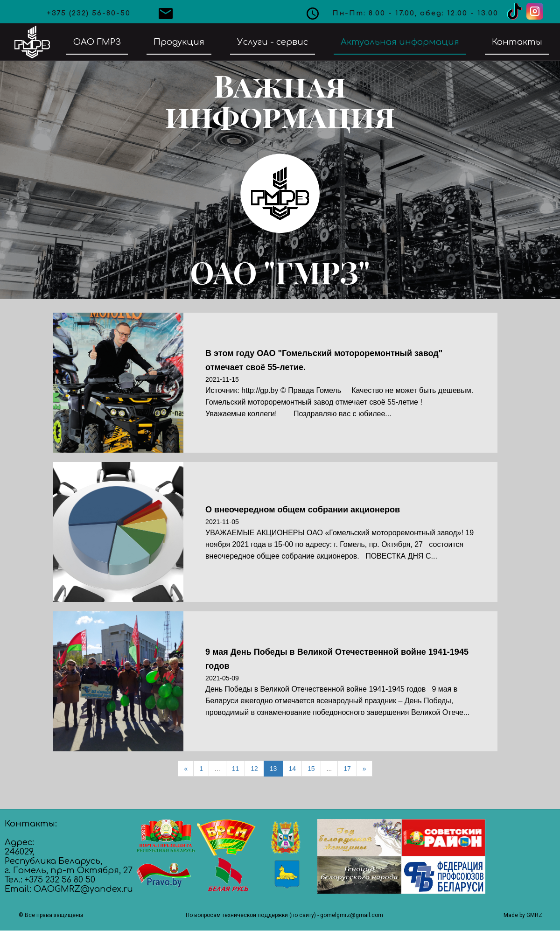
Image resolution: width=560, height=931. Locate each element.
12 (254, 769)
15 (311, 769)
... (217, 769)
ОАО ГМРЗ (97, 42)
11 (236, 769)
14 (292, 769)
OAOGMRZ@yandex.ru (83, 889)
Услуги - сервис (273, 42)
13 (273, 769)
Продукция (179, 42)
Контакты (517, 42)
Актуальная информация (400, 42)
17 (347, 769)
